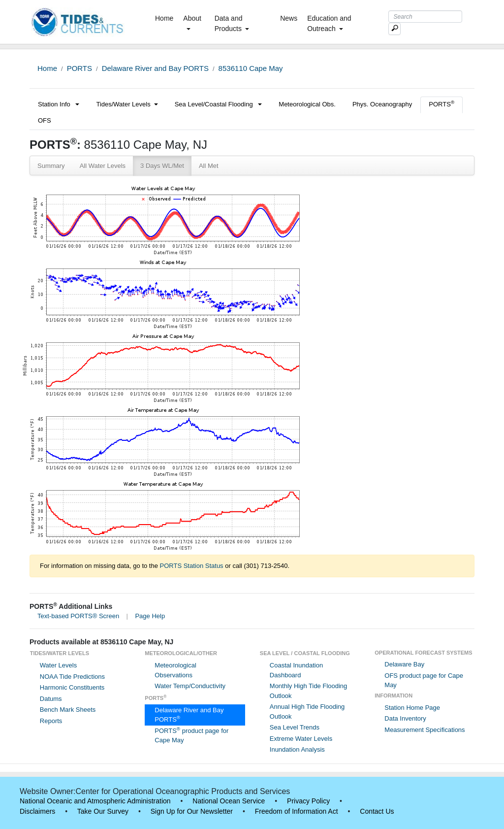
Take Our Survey (103, 811)
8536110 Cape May (251, 68)
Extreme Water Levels (301, 739)
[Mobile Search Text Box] (394, 29)
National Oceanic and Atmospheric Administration (95, 801)
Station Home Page (412, 708)
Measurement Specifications (425, 730)
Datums (51, 699)
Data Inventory (405, 718)
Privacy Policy (308, 801)
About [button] (192, 22)
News (289, 18)
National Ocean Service (229, 801)
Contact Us (377, 811)
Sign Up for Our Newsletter (192, 811)
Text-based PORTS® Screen (78, 616)
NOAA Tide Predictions (72, 677)
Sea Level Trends (295, 727)
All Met (209, 166)
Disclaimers (37, 811)
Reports (51, 721)
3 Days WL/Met (162, 166)
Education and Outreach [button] (329, 23)
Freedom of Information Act (297, 811)
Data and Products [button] (232, 23)
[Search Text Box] (425, 17)
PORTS (79, 68)
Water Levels (58, 665)
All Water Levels (103, 166)
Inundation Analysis (297, 749)
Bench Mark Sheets (68, 710)
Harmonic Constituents (72, 687)
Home (166, 18)
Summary (51, 166)
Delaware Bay (404, 664)
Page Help (150, 616)
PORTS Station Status (192, 566)
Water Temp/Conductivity (190, 686)
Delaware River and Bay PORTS (155, 68)
